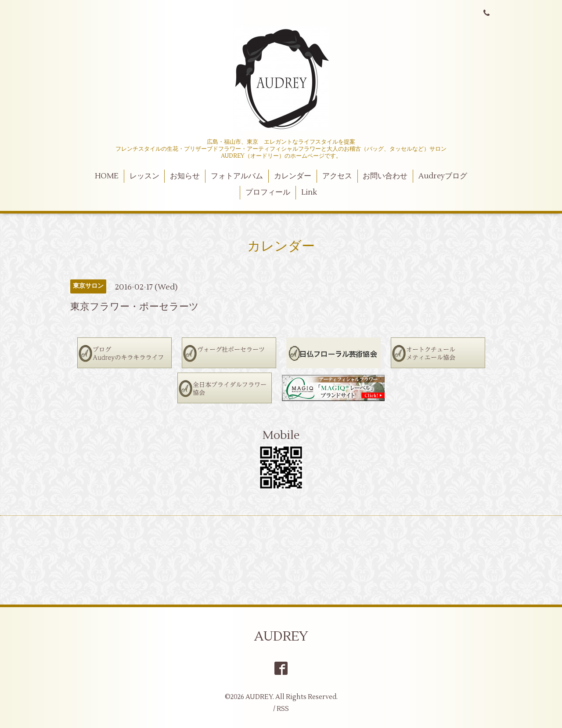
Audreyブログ (443, 176)
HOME (107, 176)
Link (309, 192)
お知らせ (185, 176)
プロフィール (268, 192)
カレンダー (293, 176)
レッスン (144, 176)
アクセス (337, 176)
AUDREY (281, 636)
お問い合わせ (385, 176)
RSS (283, 709)
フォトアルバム (237, 176)
